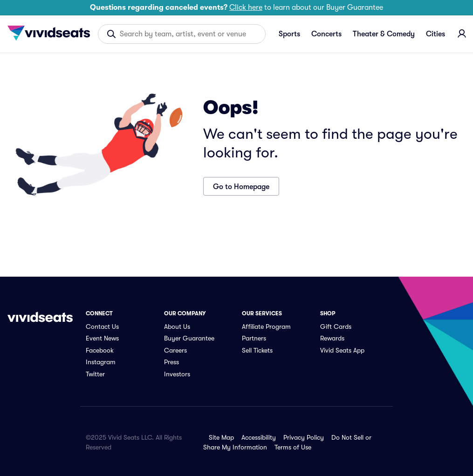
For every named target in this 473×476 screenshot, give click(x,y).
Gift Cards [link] (336, 326)
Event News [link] (102, 338)
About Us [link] (177, 326)
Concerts (326, 34)
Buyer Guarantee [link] (189, 338)
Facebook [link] (100, 350)
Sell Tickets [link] (257, 350)
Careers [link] (175, 350)
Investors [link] (177, 374)
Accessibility (259, 437)
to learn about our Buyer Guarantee (236, 7)
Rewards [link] (332, 338)
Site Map (221, 437)
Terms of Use (293, 447)
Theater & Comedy (384, 34)
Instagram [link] (101, 362)
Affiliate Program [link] (266, 326)
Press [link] (171, 362)
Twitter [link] (95, 374)
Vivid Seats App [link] (342, 350)
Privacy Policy (304, 437)
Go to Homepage (241, 187)
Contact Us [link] (102, 326)
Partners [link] (254, 338)
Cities (435, 34)
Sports (289, 34)
